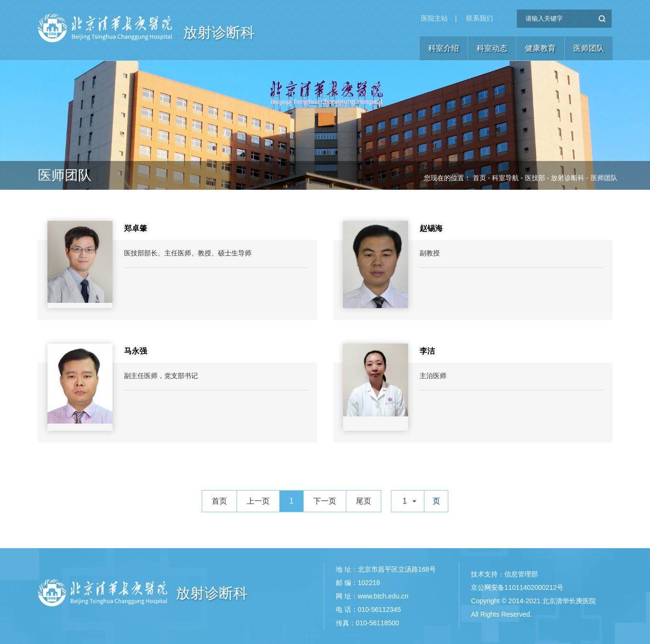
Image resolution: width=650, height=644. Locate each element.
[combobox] (408, 501)
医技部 (535, 178)
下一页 (325, 501)
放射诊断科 (219, 32)
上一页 (258, 501)
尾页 (364, 501)
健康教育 (540, 48)
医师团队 (589, 48)
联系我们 (479, 18)
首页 (479, 178)
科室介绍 (444, 48)
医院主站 (434, 18)
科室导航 (505, 178)
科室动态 (492, 48)
